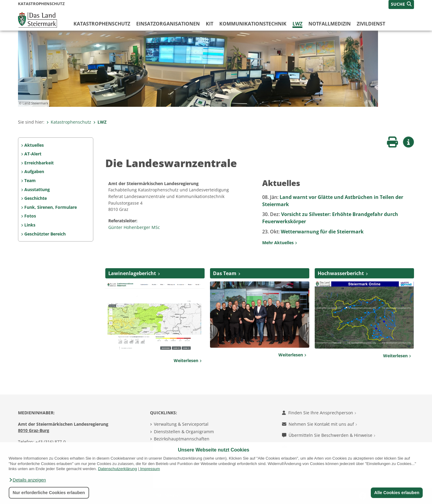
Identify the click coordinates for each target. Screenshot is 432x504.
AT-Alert (33, 154)
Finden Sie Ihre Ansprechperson (319, 413)
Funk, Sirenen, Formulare (51, 207)
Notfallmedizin (330, 24)
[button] (27, 480)
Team (30, 180)
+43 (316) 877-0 (51, 442)
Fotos (30, 216)
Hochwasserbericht (341, 273)
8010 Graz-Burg (34, 430)
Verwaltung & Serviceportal (181, 424)
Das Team (225, 273)
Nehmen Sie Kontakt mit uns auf (319, 424)
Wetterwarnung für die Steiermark (313, 232)
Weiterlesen (188, 360)
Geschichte (36, 198)
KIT (210, 24)
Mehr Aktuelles (280, 243)
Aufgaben (34, 171)
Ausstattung (37, 189)
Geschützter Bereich (45, 234)
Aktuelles (34, 145)
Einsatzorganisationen (168, 24)
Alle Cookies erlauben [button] (397, 493)
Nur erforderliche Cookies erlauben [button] (49, 493)
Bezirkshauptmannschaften (182, 439)
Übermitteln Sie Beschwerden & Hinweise (329, 435)
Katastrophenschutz (102, 24)
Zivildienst (371, 24)
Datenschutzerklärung (118, 469)
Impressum (150, 469)
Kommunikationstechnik (253, 24)
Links (30, 225)
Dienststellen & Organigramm (184, 432)
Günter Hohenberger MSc (135, 227)
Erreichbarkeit (39, 163)
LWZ (297, 24)
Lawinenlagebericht (132, 273)
